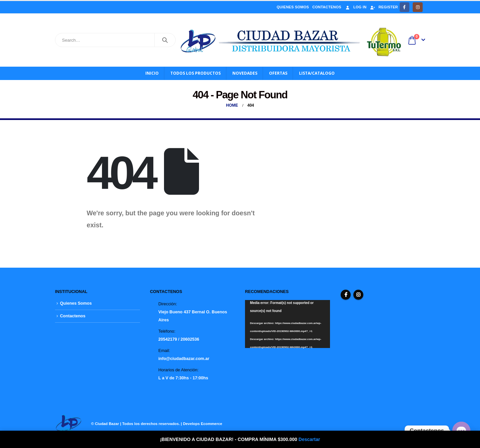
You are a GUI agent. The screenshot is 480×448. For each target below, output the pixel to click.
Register (384, 7)
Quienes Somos (293, 7)
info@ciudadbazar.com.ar (184, 359)
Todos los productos (195, 73)
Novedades (245, 73)
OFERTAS (278, 73)
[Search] (165, 40)
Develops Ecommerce (203, 424)
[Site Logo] (291, 42)
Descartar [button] (309, 439)
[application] (287, 324)
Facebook (346, 295)
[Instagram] (417, 7)
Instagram (358, 295)
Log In (355, 7)
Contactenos (327, 7)
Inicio (152, 73)
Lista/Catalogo (317, 73)
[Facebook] (404, 7)
